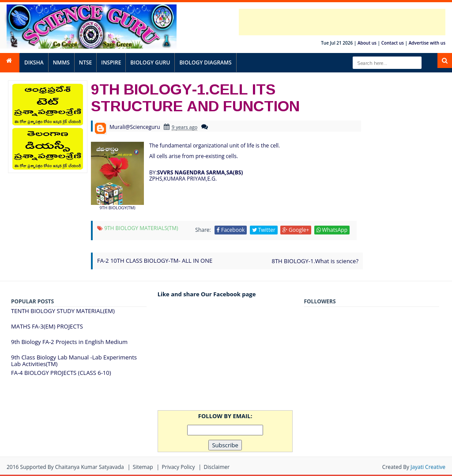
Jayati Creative (428, 467)
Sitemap (143, 467)
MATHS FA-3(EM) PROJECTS (47, 326)
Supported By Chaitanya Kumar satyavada (72, 467)
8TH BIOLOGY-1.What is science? (315, 261)
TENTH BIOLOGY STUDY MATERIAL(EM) (63, 311)
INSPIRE (111, 62)
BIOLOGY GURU (150, 62)
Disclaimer (217, 467)
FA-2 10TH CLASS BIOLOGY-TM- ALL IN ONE (155, 261)
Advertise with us (427, 43)
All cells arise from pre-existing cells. (194, 156)
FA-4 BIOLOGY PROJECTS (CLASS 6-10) (61, 373)
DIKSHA (34, 62)
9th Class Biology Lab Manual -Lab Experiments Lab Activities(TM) (74, 361)
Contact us (393, 43)
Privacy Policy (179, 467)
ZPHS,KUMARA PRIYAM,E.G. (183, 179)
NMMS (61, 62)
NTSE (85, 62)
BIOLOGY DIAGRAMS (205, 62)
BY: (196, 172)
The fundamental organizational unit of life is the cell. (215, 145)
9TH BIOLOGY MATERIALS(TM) (141, 228)
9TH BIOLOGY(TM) (117, 208)
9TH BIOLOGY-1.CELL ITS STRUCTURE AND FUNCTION (195, 97)
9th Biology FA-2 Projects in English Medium (69, 342)
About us (367, 43)
